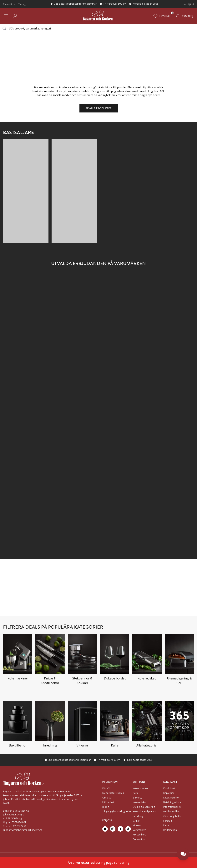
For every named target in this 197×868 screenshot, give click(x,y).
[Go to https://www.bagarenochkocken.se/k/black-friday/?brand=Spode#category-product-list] (164, 485)
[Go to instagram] (113, 829)
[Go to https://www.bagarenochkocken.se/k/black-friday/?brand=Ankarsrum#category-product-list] (33, 297)
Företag (22, 4)
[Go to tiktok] (128, 829)
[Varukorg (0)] (184, 16)
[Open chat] (183, 854)
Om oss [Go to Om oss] (107, 798)
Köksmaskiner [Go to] (141, 788)
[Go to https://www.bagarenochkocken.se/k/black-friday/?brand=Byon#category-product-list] (99, 297)
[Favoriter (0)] (162, 16)
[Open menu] (6, 16)
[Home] (98, 16)
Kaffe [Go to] (136, 793)
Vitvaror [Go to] (137, 825)
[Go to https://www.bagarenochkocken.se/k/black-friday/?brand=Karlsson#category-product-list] (164, 344)
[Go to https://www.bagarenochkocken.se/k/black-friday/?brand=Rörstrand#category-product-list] (164, 438)
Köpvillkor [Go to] (169, 793)
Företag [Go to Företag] (168, 821)
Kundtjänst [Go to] (169, 788)
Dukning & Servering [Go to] (144, 807)
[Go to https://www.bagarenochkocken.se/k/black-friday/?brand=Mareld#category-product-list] (99, 391)
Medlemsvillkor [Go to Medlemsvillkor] (172, 811)
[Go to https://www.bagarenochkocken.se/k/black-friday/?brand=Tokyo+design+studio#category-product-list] (33, 533)
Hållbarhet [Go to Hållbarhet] (108, 802)
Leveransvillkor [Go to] (172, 798)
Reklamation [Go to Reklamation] (170, 830)
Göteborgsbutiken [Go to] (173, 816)
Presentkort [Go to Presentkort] (139, 835)
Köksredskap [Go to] (140, 802)
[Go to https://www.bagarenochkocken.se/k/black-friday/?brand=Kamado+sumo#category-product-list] (99, 344)
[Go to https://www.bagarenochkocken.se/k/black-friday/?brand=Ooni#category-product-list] (99, 438)
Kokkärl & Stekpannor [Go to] (145, 811)
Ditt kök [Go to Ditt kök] (106, 788)
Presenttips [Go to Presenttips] (139, 839)
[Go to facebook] (120, 829)
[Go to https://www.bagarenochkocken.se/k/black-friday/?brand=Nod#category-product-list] (33, 438)
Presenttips (9, 4)
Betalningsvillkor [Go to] (172, 802)
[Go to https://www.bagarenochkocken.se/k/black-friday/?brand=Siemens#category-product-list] (33, 485)
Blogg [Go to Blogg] (106, 807)
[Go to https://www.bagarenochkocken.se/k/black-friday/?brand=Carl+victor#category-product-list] (164, 297)
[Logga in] (15, 16)
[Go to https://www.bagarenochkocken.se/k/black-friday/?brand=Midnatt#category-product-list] (164, 391)
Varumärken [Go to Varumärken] (140, 830)
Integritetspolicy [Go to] (172, 807)
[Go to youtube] (105, 829)
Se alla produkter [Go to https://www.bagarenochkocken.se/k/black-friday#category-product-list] (99, 108)
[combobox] (98, 28)
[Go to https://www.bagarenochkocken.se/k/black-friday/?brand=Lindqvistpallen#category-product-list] (33, 391)
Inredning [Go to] (138, 816)
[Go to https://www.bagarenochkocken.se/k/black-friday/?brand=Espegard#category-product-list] (33, 344)
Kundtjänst (188, 4)
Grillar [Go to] (136, 821)
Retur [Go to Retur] (166, 825)
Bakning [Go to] (137, 798)
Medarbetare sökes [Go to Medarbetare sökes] (113, 793)
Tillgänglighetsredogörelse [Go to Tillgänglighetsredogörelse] (117, 811)
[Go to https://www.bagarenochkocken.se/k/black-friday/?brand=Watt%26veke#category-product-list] (164, 533)
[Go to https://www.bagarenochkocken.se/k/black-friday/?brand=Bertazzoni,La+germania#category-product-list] (99, 533)
